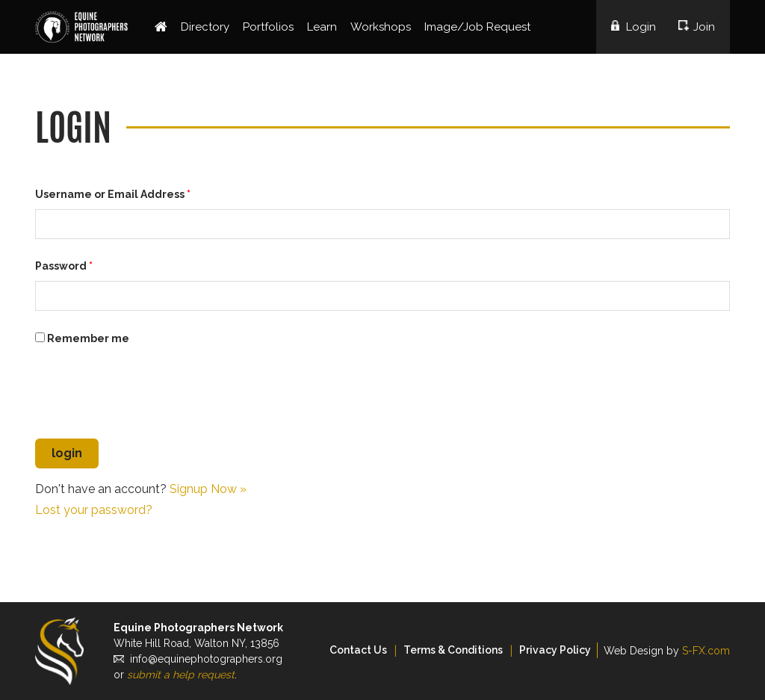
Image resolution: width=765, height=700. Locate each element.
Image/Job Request (477, 27)
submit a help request (181, 675)
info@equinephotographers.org (206, 659)
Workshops (381, 27)
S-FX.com (706, 651)
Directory (205, 27)
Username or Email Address (113, 194)
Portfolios (268, 27)
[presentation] (149, 394)
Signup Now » (208, 489)
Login (641, 27)
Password (64, 266)
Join (704, 27)
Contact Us (358, 650)
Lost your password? (94, 510)
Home (161, 27)
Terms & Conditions (453, 650)
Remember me (82, 338)
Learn (322, 27)
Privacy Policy (555, 650)
